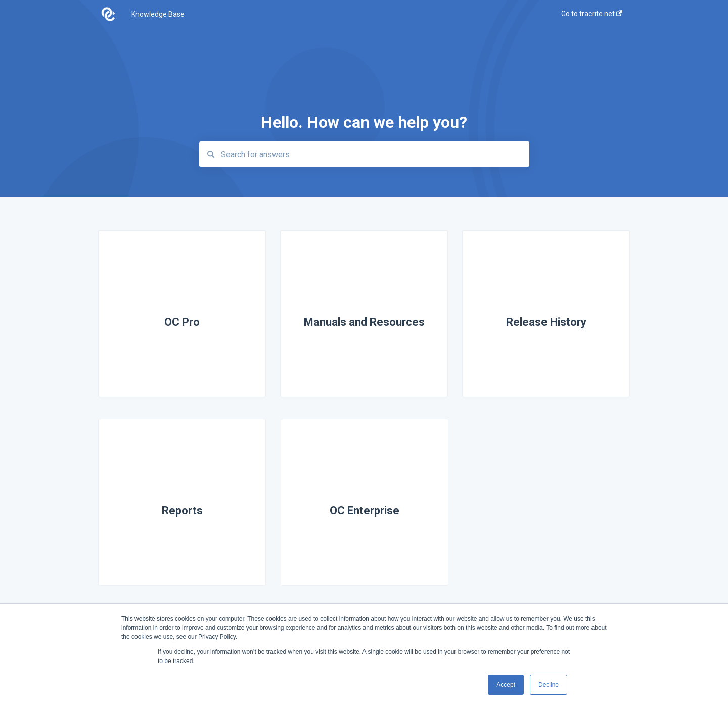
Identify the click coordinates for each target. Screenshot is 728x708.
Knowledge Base (158, 14)
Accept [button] (506, 685)
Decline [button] (549, 685)
